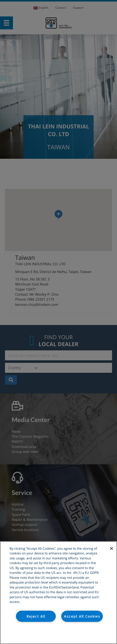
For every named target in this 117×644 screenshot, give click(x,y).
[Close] (112, 548)
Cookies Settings (59, 634)
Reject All (36, 616)
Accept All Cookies (82, 616)
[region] (58, 593)
